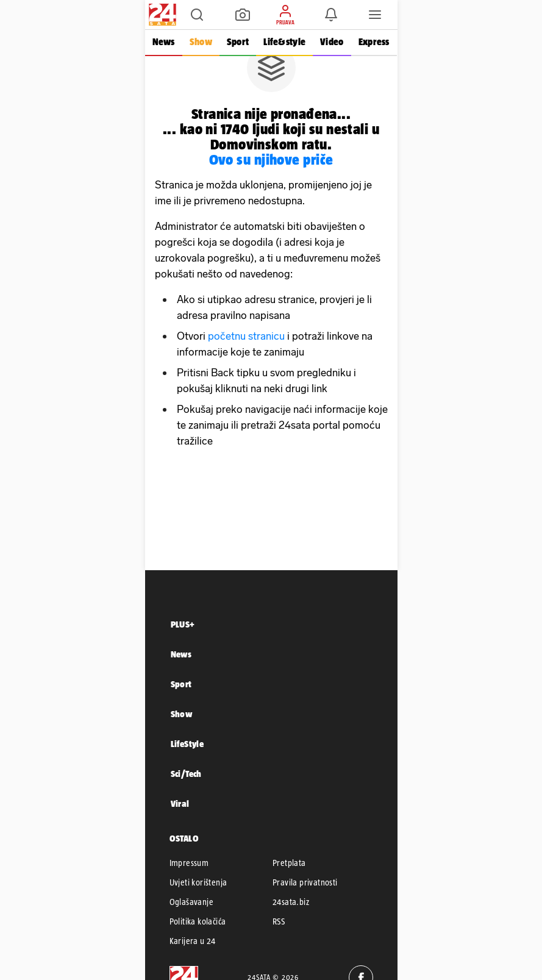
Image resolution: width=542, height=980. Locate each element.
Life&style (284, 42)
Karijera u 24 (193, 941)
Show (201, 42)
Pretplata (289, 863)
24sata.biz (291, 902)
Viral (180, 803)
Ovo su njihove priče (271, 159)
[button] (197, 15)
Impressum (189, 863)
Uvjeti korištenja (198, 882)
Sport (238, 42)
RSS (279, 921)
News (164, 42)
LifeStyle (187, 744)
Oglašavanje (191, 902)
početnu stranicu (246, 336)
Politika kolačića (198, 921)
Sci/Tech (186, 774)
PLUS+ (183, 624)
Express (374, 42)
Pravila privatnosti (305, 882)
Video (332, 42)
